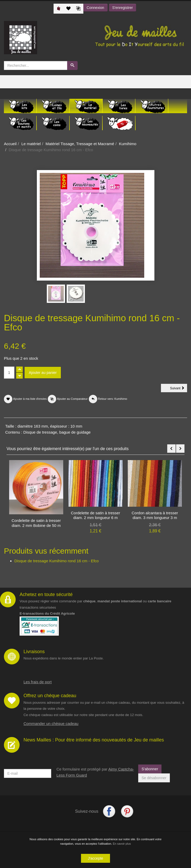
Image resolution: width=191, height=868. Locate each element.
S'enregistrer (123, 8)
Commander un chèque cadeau (51, 724)
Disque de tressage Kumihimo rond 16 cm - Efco (57, 561)
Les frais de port (38, 682)
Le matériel (31, 144)
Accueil (10, 144)
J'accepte (95, 859)
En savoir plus (122, 844)
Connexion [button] (95, 8)
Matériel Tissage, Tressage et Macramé (80, 144)
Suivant (179, 389)
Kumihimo (128, 144)
